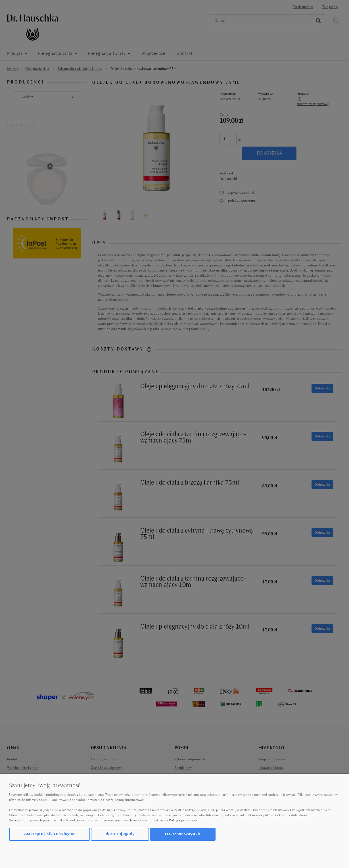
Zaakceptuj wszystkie (183, 834)
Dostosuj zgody (120, 834)
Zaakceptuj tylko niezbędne (50, 834)
